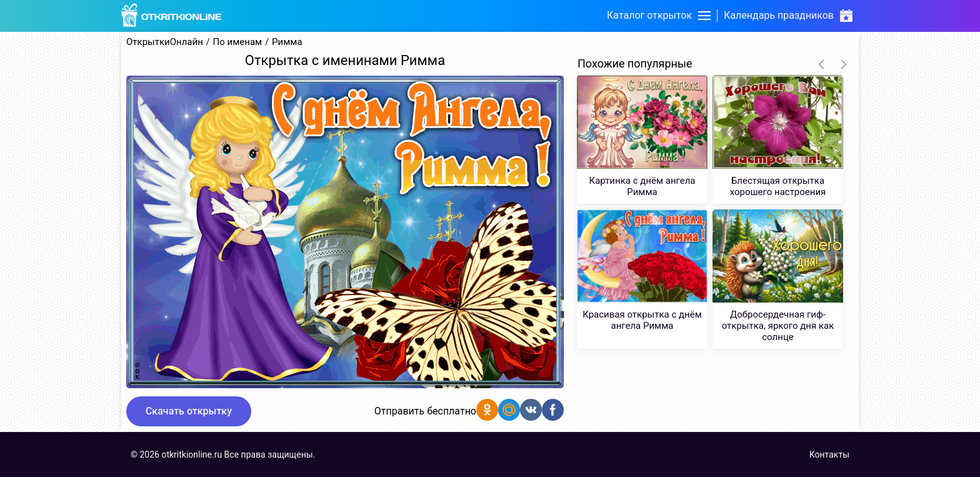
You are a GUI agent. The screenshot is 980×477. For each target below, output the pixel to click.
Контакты (829, 454)
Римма (287, 42)
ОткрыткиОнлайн (165, 42)
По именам (238, 42)
